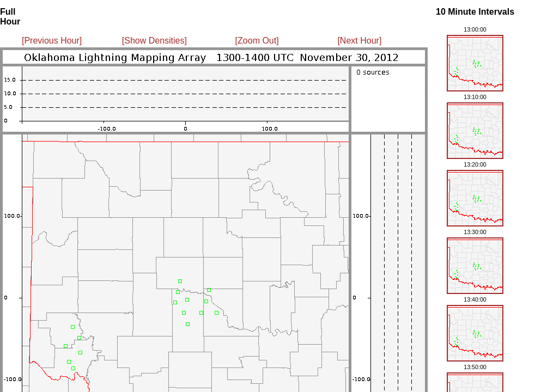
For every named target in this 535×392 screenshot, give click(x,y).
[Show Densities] (154, 41)
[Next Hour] (359, 41)
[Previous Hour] (52, 41)
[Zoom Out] (257, 41)
